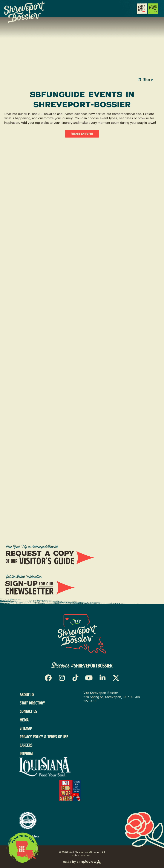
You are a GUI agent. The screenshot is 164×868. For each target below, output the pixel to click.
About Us (27, 694)
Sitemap (26, 728)
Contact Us (28, 711)
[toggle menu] (153, 9)
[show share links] (145, 80)
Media (24, 720)
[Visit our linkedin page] (102, 678)
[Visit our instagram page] (62, 678)
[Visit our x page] (116, 678)
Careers (26, 745)
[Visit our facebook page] (48, 678)
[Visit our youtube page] (89, 678)
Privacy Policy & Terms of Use (44, 737)
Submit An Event (82, 134)
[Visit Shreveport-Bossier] (82, 634)
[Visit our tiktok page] (75, 678)
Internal (27, 754)
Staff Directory (32, 703)
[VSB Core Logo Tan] (18, 12)
